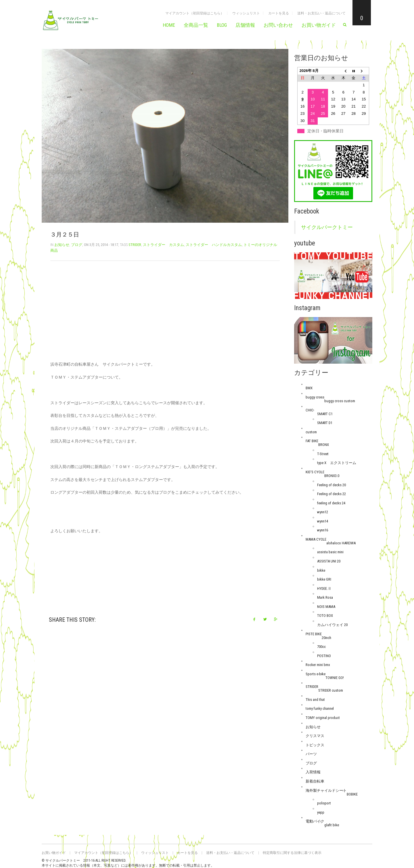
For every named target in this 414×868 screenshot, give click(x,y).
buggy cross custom (340, 401)
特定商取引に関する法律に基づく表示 (292, 853)
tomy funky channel (320, 708)
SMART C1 (325, 414)
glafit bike (332, 825)
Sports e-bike (316, 674)
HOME (169, 25)
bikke (321, 570)
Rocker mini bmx (318, 665)
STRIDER (135, 245)
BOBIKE (352, 794)
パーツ (311, 754)
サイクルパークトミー (327, 227)
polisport (324, 803)
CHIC (309, 410)
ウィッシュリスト (246, 13)
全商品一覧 (196, 25)
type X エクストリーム (337, 463)
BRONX (324, 445)
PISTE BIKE (314, 634)
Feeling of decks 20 (331, 485)
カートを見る (279, 13)
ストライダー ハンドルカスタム (214, 245)
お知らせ (62, 245)
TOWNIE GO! (335, 678)
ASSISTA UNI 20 (329, 561)
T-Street (323, 454)
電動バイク (315, 821)
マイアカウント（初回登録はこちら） (195, 13)
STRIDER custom (331, 690)
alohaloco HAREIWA (341, 543)
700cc (321, 647)
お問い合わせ (278, 25)
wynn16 (323, 530)
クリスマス (315, 736)
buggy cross (315, 397)
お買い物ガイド (319, 25)
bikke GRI (324, 579)
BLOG (222, 25)
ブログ (77, 245)
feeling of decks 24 (331, 503)
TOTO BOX (325, 616)
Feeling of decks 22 (331, 494)
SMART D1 (325, 423)
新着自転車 (315, 781)
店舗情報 (245, 25)
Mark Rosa (325, 597)
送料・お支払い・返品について (321, 13)
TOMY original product (323, 718)
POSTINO (324, 656)
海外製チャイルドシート (326, 790)
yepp (321, 812)
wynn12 (323, 512)
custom (311, 432)
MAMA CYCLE (316, 539)
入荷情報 (313, 772)
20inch (326, 638)
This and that (315, 700)
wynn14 (323, 521)
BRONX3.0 (332, 476)
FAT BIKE (312, 441)
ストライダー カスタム (163, 245)
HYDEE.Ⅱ (324, 588)
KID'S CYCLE (315, 472)
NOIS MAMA (326, 607)
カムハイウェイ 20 (332, 625)
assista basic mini (330, 552)
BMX (309, 388)
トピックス (315, 745)
